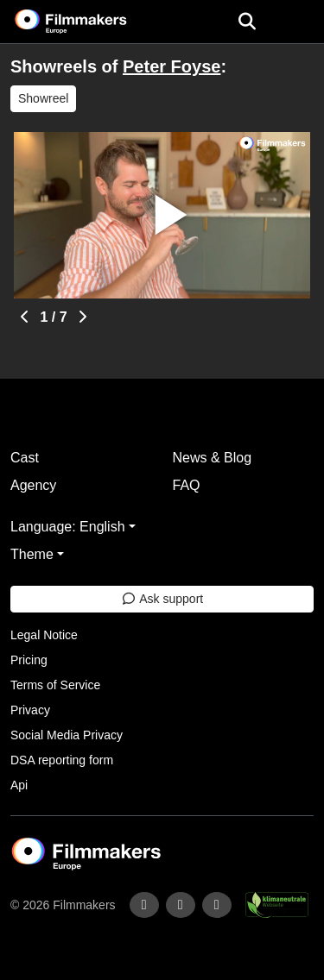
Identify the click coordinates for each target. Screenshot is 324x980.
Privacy (30, 710)
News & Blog (213, 458)
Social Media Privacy (67, 735)
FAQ (187, 485)
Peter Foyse (172, 66)
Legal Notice (44, 635)
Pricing (29, 660)
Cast (25, 458)
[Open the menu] (247, 22)
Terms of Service (55, 685)
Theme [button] (32, 554)
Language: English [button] (68, 527)
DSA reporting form (62, 760)
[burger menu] (298, 22)
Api (19, 785)
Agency (33, 485)
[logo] (92, 22)
